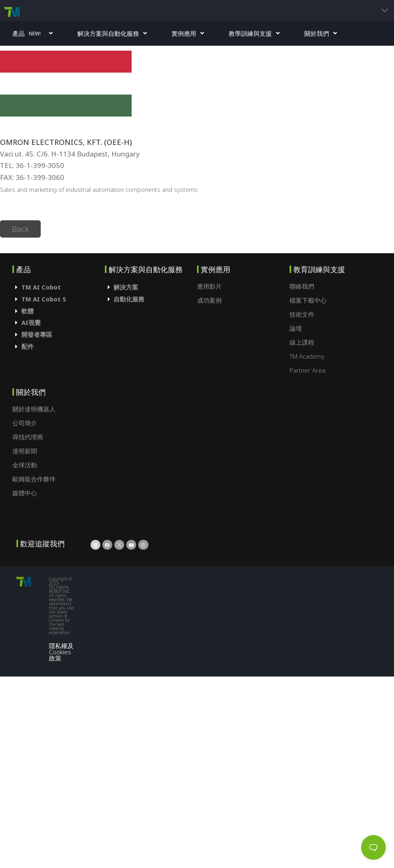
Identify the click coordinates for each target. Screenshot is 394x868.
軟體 (28, 311)
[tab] (59, 287)
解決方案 (126, 287)
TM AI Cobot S (44, 299)
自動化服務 (129, 299)
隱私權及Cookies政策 (61, 652)
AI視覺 (31, 322)
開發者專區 (37, 334)
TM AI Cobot (41, 287)
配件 (28, 346)
